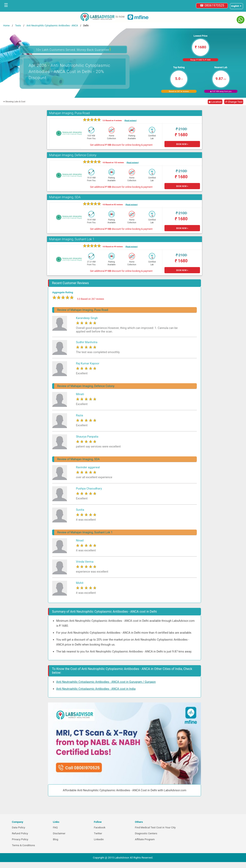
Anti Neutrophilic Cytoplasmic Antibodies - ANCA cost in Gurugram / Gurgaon (106, 682)
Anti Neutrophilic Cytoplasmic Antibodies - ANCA (52, 26)
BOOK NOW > (182, 144)
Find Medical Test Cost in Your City (155, 827)
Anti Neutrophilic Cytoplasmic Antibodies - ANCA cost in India (96, 689)
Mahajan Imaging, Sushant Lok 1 (72, 239)
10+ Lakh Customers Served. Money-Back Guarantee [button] (73, 49)
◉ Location (215, 102)
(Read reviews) (130, 120)
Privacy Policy (20, 839)
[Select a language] (236, 6)
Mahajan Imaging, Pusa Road (69, 113)
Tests (18, 26)
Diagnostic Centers (146, 833)
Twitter (98, 833)
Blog (56, 839)
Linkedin (99, 839)
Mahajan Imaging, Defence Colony (73, 155)
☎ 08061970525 (212, 5)
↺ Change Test (234, 102)
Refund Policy (20, 833)
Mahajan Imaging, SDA (65, 197)
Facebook (100, 827)
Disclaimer (59, 833)
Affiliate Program (145, 839)
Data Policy (19, 827)
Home (6, 26)
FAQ (55, 827)
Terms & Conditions (23, 845)
